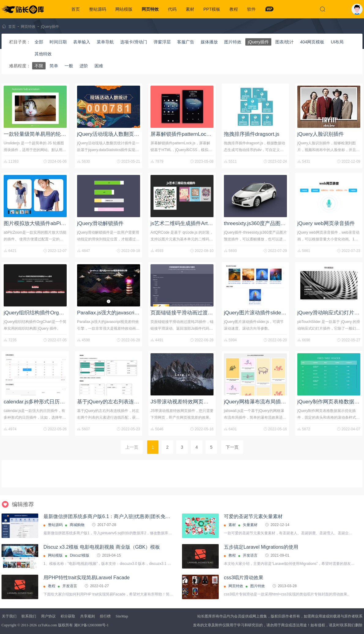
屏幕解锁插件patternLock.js (182, 134)
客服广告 (186, 42)
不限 (39, 66)
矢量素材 (250, 525)
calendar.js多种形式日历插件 (37, 402)
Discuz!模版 (79, 555)
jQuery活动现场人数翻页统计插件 (116, 134)
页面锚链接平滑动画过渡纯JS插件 (190, 313)
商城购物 (77, 525)
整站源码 (98, 9)
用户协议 (48, 616)
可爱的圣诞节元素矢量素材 (253, 516)
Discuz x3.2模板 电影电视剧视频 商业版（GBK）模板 (102, 547)
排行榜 (105, 616)
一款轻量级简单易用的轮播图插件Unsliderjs (54, 134)
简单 (54, 66)
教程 (234, 9)
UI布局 (337, 42)
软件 (251, 9)
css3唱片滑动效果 (244, 578)
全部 (39, 42)
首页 (76, 9)
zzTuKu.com (47, 625)
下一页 (232, 447)
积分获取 (68, 616)
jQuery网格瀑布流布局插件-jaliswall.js (267, 402)
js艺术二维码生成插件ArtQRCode (189, 223)
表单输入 (82, 42)
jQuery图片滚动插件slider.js (256, 313)
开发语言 (250, 555)
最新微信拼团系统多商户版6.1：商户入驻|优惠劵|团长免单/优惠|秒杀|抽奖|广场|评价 (135, 516)
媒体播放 (209, 42)
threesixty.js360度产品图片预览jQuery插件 (273, 223)
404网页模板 (312, 42)
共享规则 (87, 616)
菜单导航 (105, 42)
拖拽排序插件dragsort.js (252, 134)
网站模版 (124, 9)
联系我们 (29, 616)
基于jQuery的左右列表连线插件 (113, 402)
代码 (172, 9)
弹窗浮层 (162, 42)
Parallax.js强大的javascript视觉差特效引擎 (126, 313)
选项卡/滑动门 (134, 42)
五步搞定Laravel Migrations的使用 (261, 547)
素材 (190, 9)
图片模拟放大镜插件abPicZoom (40, 223)
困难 (99, 66)
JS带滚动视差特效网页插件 (182, 402)
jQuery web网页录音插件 (326, 223)
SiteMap (122, 616)
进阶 (84, 66)
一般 (69, 66)
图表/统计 (284, 42)
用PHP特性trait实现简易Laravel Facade (87, 578)
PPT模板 (212, 9)
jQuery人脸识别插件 (321, 134)
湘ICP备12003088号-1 (91, 625)
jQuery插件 (50, 27)
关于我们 (9, 616)
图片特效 (233, 42)
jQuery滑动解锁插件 (100, 223)
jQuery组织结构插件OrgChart (38, 313)
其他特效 (43, 54)
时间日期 (58, 42)
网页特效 (150, 9)
